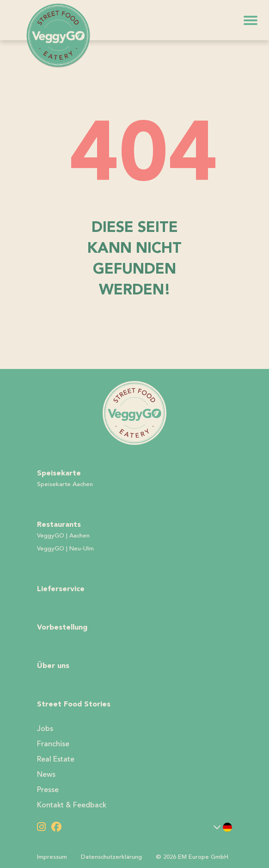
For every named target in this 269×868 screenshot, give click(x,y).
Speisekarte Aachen (65, 484)
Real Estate (56, 759)
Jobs (45, 729)
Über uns (53, 665)
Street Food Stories (74, 704)
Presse (48, 790)
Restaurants (59, 524)
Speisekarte (59, 473)
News (46, 774)
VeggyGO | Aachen (63, 536)
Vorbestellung (62, 627)
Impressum (52, 857)
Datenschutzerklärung (111, 857)
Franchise (53, 744)
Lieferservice (61, 589)
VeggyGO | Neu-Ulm (65, 549)
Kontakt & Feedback (72, 805)
